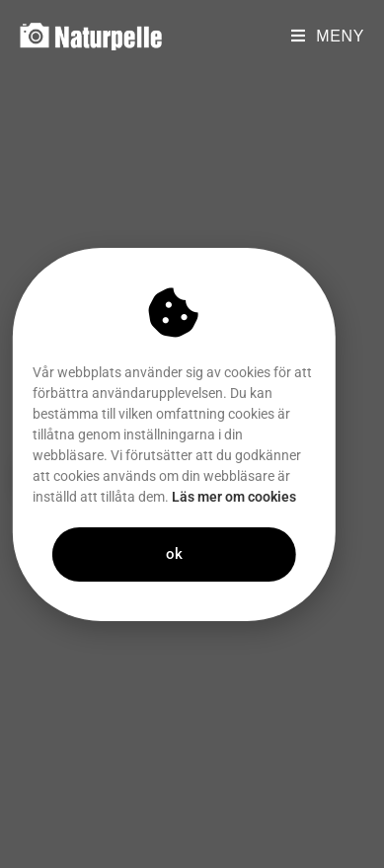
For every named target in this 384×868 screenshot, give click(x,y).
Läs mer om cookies (220, 497)
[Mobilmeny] (328, 36)
